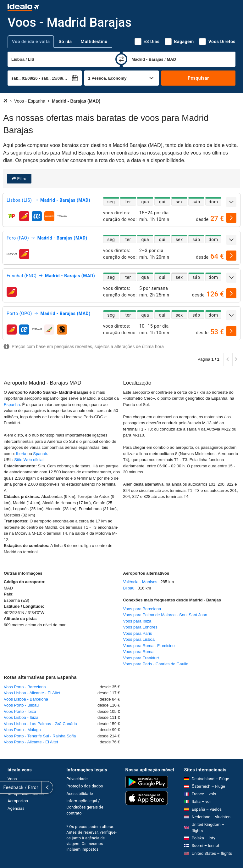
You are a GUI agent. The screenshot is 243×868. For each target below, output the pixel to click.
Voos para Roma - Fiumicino (149, 646)
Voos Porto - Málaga (22, 730)
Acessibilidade (80, 794)
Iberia (21, 454)
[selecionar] (231, 218)
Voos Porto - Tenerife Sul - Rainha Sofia (40, 736)
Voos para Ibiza (137, 621)
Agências (16, 808)
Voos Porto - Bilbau (21, 705)
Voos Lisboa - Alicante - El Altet (32, 693)
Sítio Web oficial (29, 460)
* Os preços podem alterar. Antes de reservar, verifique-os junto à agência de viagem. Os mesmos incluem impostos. (91, 838)
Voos (12, 779)
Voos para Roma (138, 652)
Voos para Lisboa (139, 639)
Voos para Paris (138, 633)
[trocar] (121, 59)
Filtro (21, 179)
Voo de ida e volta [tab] (31, 42)
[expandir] (231, 202)
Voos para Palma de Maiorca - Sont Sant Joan (165, 615)
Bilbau (129, 588)
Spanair (40, 454)
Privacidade (77, 779)
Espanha (12, 405)
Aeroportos (18, 801)
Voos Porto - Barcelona (25, 687)
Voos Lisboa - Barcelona (26, 699)
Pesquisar (198, 78)
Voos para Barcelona (142, 609)
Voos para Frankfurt (141, 658)
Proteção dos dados (85, 786)
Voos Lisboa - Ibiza (21, 717)
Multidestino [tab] (94, 42)
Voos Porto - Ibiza (20, 711)
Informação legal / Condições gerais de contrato (85, 807)
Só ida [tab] (65, 42)
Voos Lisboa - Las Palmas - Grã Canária (40, 724)
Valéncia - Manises (140, 582)
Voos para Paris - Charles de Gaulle (156, 664)
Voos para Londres (140, 627)
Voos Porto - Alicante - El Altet (31, 742)
